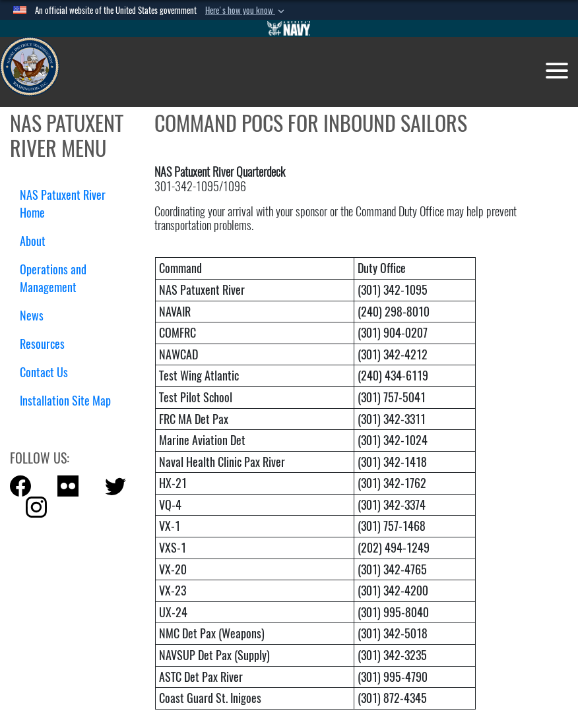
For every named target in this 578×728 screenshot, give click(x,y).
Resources (47, 344)
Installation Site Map (65, 401)
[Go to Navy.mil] (289, 28)
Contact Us (44, 372)
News (32, 316)
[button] (246, 11)
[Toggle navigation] (557, 71)
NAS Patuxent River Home (63, 204)
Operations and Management (53, 278)
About (38, 241)
